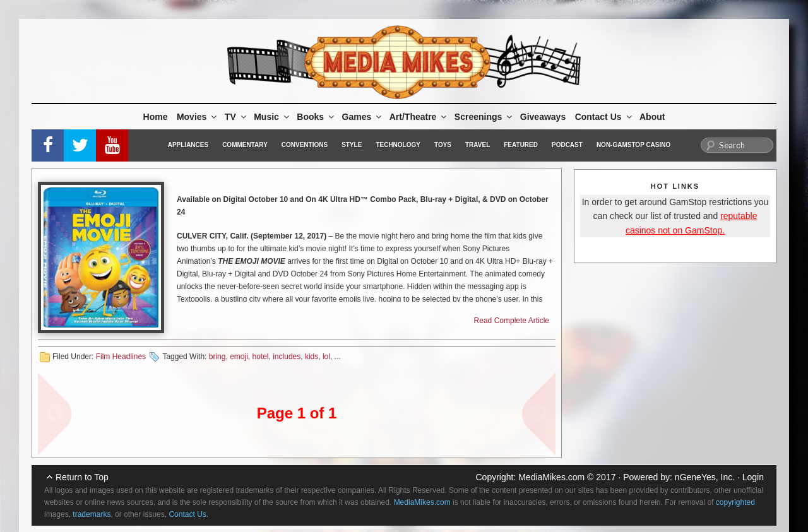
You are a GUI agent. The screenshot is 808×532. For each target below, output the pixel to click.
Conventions (305, 145)
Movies (198, 117)
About (652, 117)
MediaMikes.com (551, 477)
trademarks (92, 514)
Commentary (245, 145)
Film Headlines (121, 357)
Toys (443, 145)
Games (363, 117)
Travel (478, 145)
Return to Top (82, 477)
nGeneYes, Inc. (705, 477)
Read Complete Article (512, 321)
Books (316, 117)
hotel (261, 357)
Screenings (484, 117)
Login (753, 477)
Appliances (188, 145)
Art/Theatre (419, 117)
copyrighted (735, 502)
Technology (398, 145)
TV (236, 117)
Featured (521, 145)
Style (352, 145)
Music (272, 117)
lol (326, 357)
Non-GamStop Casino (633, 145)
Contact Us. (188, 514)
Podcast (567, 145)
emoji (239, 357)
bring (217, 357)
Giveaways (543, 117)
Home (156, 117)
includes (287, 357)
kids (312, 357)
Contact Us (604, 117)
